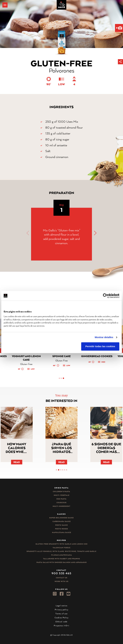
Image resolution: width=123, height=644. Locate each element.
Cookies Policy (62, 618)
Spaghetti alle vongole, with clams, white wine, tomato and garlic (61, 551)
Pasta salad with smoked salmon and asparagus (62, 562)
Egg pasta (61, 499)
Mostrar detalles (104, 337)
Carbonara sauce (62, 521)
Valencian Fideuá (62, 548)
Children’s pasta (61, 492)
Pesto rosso (62, 529)
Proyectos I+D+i (61, 626)
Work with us (61, 581)
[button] (120, 62)
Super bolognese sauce (61, 518)
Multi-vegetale (62, 495)
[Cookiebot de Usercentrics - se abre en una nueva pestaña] (105, 296)
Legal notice (61, 606)
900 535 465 (61, 573)
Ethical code (61, 622)
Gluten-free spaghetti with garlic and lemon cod (61, 544)
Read (17, 462)
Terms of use (61, 614)
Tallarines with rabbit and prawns (61, 559)
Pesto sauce (61, 525)
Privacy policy (61, 610)
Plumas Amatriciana (62, 555)
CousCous (61, 503)
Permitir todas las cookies (100, 346)
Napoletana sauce (62, 532)
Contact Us (62, 578)
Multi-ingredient (61, 506)
